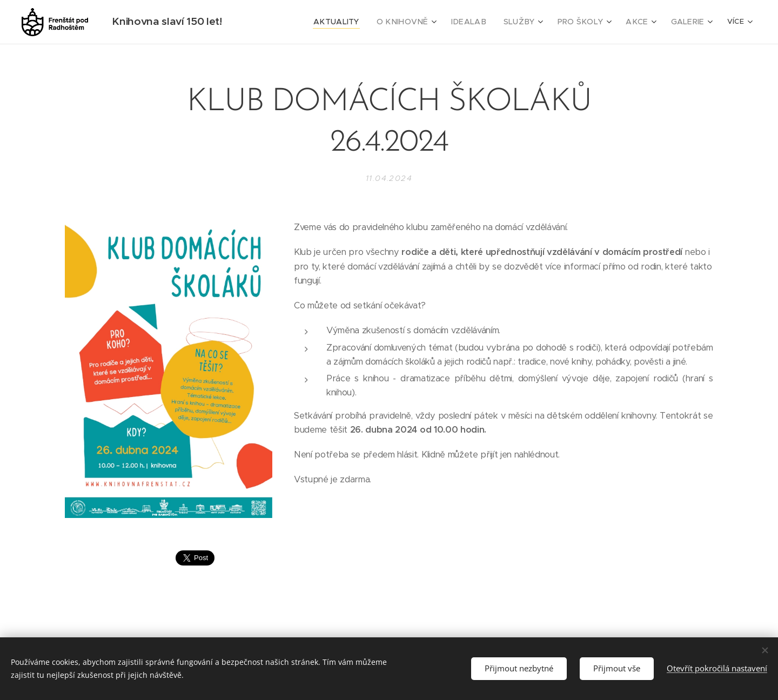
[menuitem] (343, 22)
